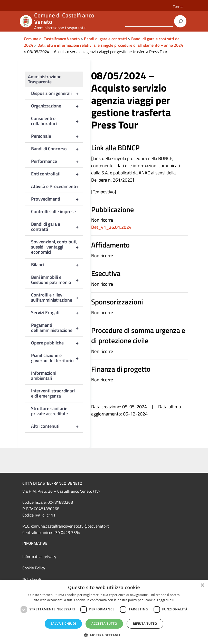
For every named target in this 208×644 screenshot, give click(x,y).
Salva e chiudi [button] (63, 624)
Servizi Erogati (57, 313)
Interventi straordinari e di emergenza (53, 393)
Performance (57, 161)
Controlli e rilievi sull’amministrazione (57, 298)
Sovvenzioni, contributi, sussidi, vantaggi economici (57, 247)
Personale (57, 136)
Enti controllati (57, 174)
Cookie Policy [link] (34, 568)
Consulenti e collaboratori (57, 121)
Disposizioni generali (57, 93)
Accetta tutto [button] (104, 624)
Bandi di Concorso (57, 149)
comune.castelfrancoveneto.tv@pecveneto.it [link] (70, 526)
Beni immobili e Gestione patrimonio (57, 280)
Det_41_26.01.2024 (111, 227)
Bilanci (57, 265)
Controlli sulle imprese (53, 211)
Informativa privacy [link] (39, 557)
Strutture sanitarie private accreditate (49, 411)
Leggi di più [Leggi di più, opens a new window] (166, 600)
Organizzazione (57, 106)
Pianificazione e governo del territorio (57, 358)
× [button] (202, 585)
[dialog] (104, 612)
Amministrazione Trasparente (45, 79)
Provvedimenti (57, 199)
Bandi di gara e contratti (57, 227)
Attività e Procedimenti (57, 186)
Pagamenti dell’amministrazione (57, 328)
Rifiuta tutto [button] (145, 624)
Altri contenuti (57, 426)
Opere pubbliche (57, 343)
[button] (104, 635)
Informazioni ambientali (44, 376)
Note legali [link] (32, 579)
